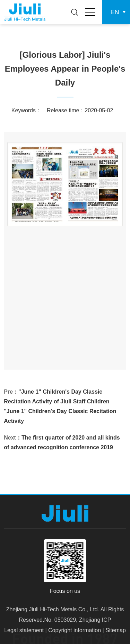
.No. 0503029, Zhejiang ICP (77, 620)
